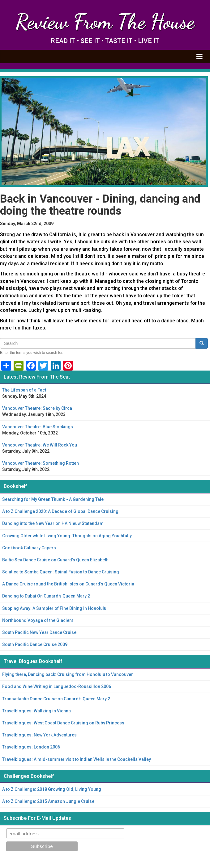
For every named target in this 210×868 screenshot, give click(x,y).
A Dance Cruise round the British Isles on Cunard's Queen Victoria (68, 584)
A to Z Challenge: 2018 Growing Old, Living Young (52, 789)
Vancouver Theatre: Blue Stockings (38, 427)
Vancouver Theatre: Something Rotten (41, 463)
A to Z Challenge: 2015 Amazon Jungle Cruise (48, 801)
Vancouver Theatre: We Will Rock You (40, 445)
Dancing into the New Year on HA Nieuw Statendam (53, 523)
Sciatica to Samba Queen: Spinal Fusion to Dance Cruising (61, 572)
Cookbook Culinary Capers (29, 548)
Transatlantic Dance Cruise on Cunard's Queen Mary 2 (56, 699)
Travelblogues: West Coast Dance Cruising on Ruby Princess (63, 723)
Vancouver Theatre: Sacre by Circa (37, 408)
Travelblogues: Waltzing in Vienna (36, 711)
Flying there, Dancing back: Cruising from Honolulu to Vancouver (68, 674)
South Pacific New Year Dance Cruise (39, 632)
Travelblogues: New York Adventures (39, 735)
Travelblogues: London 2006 (31, 747)
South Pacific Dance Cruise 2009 (35, 644)
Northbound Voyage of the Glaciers (38, 620)
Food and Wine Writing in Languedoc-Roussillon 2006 (57, 686)
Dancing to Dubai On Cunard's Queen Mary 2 (46, 596)
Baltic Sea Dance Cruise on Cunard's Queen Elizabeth (55, 560)
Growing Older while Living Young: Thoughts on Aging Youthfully (67, 536)
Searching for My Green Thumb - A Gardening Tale (53, 499)
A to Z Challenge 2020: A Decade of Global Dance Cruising (60, 511)
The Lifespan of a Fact (24, 390)
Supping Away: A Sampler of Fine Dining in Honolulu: (55, 608)
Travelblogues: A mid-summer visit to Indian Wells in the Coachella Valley (77, 759)
